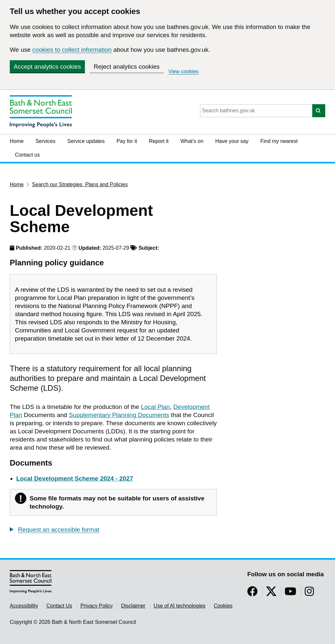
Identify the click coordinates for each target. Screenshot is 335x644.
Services (45, 141)
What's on (192, 141)
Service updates (86, 141)
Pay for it (127, 141)
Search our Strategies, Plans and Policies (80, 184)
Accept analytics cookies (47, 67)
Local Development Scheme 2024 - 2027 (75, 478)
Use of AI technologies (179, 606)
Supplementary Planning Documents (119, 415)
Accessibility (24, 606)
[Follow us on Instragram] (309, 593)
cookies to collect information (72, 50)
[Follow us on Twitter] (271, 593)
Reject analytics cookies (127, 67)
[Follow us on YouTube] (290, 593)
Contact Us (59, 606)
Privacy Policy (97, 606)
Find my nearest (279, 141)
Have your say (232, 141)
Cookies (223, 606)
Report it (159, 141)
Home (17, 141)
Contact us (27, 155)
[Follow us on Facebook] (252, 593)
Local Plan (155, 407)
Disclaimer (133, 606)
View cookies (184, 71)
